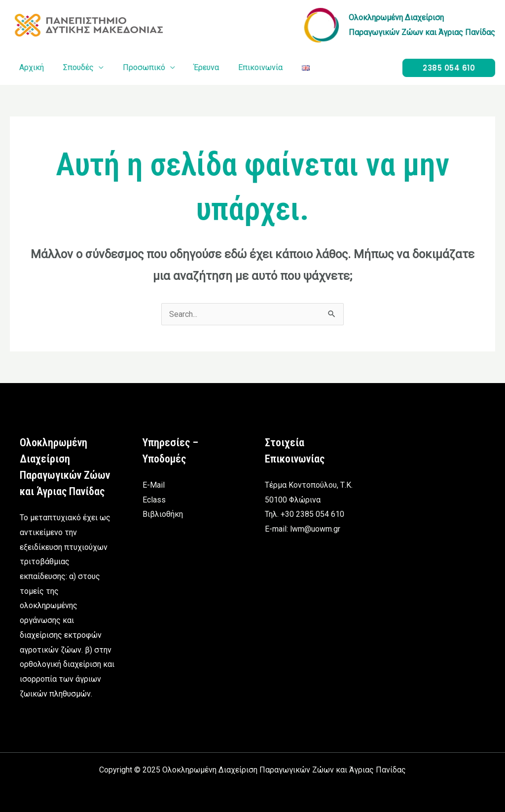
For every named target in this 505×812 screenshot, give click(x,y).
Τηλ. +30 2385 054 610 (305, 515)
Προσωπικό (136, 67)
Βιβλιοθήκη (163, 515)
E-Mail (154, 485)
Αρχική (30, 67)
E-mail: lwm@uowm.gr (303, 529)
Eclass (154, 500)
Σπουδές (73, 67)
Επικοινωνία (246, 67)
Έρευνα (195, 67)
